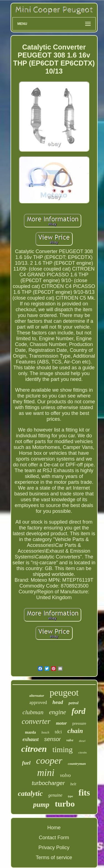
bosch (45, 732)
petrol (73, 703)
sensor (52, 739)
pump (41, 805)
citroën (83, 752)
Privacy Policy (54, 848)
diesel (82, 741)
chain (75, 731)
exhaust (31, 739)
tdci (59, 732)
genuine (55, 795)
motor (61, 723)
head (58, 702)
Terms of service (54, 857)
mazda (31, 732)
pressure (79, 723)
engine (58, 712)
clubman (33, 712)
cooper (49, 761)
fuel (26, 763)
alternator (37, 696)
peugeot (64, 693)
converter (36, 721)
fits (84, 793)
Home (54, 828)
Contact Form (54, 838)
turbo (65, 804)
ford (78, 711)
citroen (34, 749)
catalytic (31, 793)
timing (63, 749)
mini (46, 773)
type (70, 796)
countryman (77, 764)
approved (38, 702)
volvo (65, 775)
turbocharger (48, 783)
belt (73, 784)
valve (70, 740)
